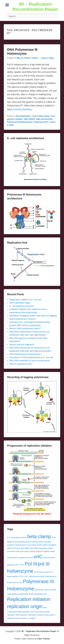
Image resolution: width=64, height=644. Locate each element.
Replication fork (41, 594)
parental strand (49, 558)
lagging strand (49, 551)
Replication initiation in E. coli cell (25, 300)
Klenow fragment (36, 551)
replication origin (25, 606)
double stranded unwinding (41, 542)
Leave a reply (47, 58)
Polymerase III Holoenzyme (20, 122)
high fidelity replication (39, 548)
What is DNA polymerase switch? (25, 328)
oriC (38, 556)
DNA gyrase (25, 542)
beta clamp (44, 116)
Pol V (26, 576)
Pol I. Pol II (20, 565)
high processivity (44, 119)
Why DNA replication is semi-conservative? (30, 361)
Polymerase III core (15, 582)
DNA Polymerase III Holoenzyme (25, 354)
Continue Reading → (24, 109)
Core (53, 116)
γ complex (32, 618)
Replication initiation (29, 599)
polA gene (11, 565)
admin (35, 58)
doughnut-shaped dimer (16, 545)
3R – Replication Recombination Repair (35, 7)
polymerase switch (42, 590)
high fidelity (29, 119)
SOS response (21, 615)
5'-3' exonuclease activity (17, 537)
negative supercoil (26, 558)
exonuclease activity (34, 545)
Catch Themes (43, 639)
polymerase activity (37, 576)
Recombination (23, 116)
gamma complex (15, 119)
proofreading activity (26, 594)
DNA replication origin (20, 303)
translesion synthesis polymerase (41, 615)
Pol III (31, 564)
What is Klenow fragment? (22, 345)
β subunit (23, 618)
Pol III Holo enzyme (42, 572)
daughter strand (13, 542)
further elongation (50, 545)
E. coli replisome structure (22, 306)
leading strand (13, 558)
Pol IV (21, 576)
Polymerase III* (41, 122)
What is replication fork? (21, 364)
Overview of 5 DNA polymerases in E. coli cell (31, 357)
